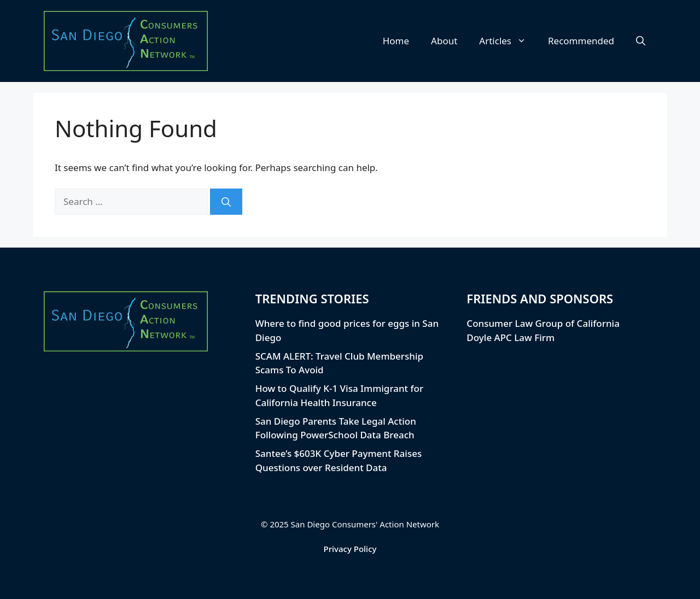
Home (396, 41)
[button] (641, 41)
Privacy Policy (350, 549)
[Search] (226, 202)
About (444, 41)
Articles (508, 41)
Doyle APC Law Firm (511, 337)
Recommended (581, 41)
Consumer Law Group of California (543, 323)
